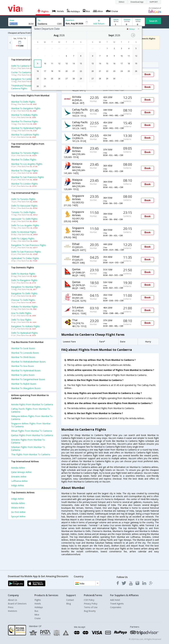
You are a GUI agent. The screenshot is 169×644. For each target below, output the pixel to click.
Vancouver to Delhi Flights (24, 219)
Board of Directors (17, 604)
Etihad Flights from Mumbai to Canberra (31, 431)
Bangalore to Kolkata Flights (25, 326)
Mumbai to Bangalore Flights (26, 108)
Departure (70, 20)
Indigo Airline (17, 485)
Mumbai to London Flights (24, 184)
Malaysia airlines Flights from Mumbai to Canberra (32, 418)
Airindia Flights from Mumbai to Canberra (32, 404)
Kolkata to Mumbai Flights (24, 307)
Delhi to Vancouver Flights (24, 206)
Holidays (39, 607)
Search (153, 21)
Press (11, 607)
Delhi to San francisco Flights (26, 252)
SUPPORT (154, 2)
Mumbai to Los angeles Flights (27, 164)
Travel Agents (117, 604)
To (39, 20)
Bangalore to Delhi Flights (24, 293)
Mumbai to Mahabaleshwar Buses (28, 362)
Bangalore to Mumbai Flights (26, 287)
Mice (37, 615)
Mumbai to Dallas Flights (24, 160)
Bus (36, 611)
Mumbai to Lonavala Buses (25, 353)
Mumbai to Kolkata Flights (24, 115)
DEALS (122, 2)
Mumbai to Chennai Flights (25, 121)
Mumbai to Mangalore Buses (26, 388)
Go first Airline (18, 512)
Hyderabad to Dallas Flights (25, 258)
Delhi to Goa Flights (21, 320)
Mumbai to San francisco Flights (28, 177)
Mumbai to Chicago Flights (25, 171)
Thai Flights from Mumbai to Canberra (31, 454)
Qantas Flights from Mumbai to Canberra (32, 435)
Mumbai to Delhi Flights (23, 102)
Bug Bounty (90, 611)
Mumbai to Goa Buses (23, 366)
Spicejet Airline (18, 516)
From (12, 20)
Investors (13, 611)
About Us (13, 600)
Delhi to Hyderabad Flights (24, 333)
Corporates (116, 607)
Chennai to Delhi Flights (23, 300)
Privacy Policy (91, 604)
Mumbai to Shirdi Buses (23, 357)
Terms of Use (91, 607)
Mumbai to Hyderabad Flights (26, 128)
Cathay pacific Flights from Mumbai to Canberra (31, 410)
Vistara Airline (18, 508)
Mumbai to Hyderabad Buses (26, 370)
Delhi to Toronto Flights (23, 199)
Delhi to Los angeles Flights (25, 225)
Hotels (38, 604)
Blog (68, 604)
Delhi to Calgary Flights (23, 239)
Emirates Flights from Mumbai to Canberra (28, 441)
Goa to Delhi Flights (21, 313)
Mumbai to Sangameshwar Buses (28, 379)
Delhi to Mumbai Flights (23, 274)
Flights (38, 600)
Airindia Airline (18, 468)
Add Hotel (115, 600)
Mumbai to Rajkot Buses (24, 384)
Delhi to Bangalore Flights (24, 280)
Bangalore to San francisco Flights (29, 245)
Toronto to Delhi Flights (23, 212)
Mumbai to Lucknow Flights (25, 135)
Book (147, 74)
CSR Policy (89, 600)
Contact (70, 600)
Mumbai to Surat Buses (23, 348)
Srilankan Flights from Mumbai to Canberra (28, 448)
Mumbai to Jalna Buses (23, 375)
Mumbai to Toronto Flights (25, 153)
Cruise (38, 618)
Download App (137, 2)
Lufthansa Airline (19, 481)
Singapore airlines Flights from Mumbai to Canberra (31, 425)
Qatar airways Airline (21, 472)
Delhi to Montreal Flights (24, 232)
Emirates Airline (19, 477)
